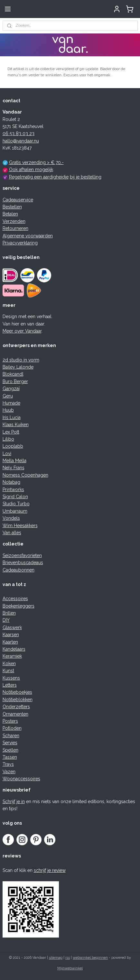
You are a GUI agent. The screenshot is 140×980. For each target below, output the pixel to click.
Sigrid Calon (15, 497)
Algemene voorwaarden (28, 236)
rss (68, 958)
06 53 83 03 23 (19, 133)
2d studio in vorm (21, 360)
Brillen (9, 613)
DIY (6, 620)
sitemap (56, 958)
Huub (8, 410)
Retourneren (15, 228)
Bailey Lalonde (18, 367)
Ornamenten (15, 714)
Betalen (10, 214)
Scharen (11, 736)
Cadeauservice (18, 200)
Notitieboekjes (17, 692)
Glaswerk (12, 627)
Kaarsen (11, 635)
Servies (10, 743)
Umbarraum (15, 511)
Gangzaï (11, 389)
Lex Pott (11, 432)
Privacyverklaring (20, 243)
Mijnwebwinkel (70, 968)
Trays (8, 764)
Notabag (11, 482)
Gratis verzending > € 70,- (36, 162)
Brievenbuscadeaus (23, 563)
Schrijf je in (14, 801)
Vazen (9, 772)
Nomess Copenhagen (25, 475)
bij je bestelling (86, 177)
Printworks (13, 490)
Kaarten (10, 642)
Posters (10, 721)
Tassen (10, 757)
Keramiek (12, 656)
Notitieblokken (18, 700)
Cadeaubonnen (19, 570)
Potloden (12, 728)
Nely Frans (14, 468)
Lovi (7, 453)
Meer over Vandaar (22, 331)
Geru (8, 396)
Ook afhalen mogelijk (31, 169)
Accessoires (15, 599)
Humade (11, 403)
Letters (10, 685)
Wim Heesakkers (20, 526)
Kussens (11, 678)
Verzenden (14, 221)
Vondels (11, 518)
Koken (9, 664)
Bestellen (12, 207)
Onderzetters (16, 707)
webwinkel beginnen (90, 958)
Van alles (12, 533)
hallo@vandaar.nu (21, 141)
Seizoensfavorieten (22, 555)
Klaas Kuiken (16, 425)
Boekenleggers (19, 606)
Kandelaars (14, 649)
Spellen (10, 750)
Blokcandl (13, 374)
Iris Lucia (12, 417)
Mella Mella (14, 461)
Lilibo (8, 439)
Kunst (8, 671)
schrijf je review (50, 870)
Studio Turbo (16, 504)
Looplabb (13, 446)
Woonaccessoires (21, 779)
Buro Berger (15, 381)
